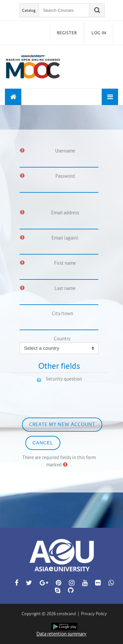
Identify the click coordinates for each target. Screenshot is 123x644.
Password (65, 176)
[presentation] (60, 396)
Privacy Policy (94, 614)
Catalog (29, 10)
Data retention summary (61, 634)
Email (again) (65, 238)
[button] (40, 380)
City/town (62, 313)
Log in (99, 33)
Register (67, 33)
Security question (64, 379)
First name (65, 263)
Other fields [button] (59, 366)
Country (62, 339)
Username (65, 151)
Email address (65, 213)
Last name (65, 288)
